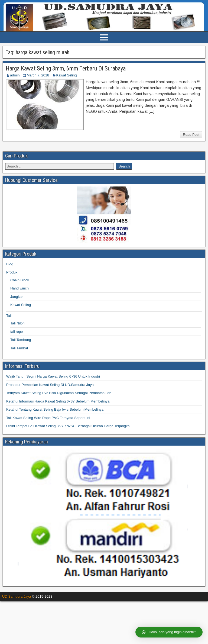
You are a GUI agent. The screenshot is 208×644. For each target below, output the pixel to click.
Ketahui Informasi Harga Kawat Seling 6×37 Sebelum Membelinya (58, 401)
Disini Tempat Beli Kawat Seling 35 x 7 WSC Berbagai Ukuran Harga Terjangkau (69, 426)
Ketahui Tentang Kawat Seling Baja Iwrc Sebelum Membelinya (55, 409)
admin (15, 75)
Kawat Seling (67, 75)
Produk (12, 272)
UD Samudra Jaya (17, 596)
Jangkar (17, 297)
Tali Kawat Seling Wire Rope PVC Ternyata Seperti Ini (48, 418)
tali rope (17, 332)
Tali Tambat (19, 348)
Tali (9, 316)
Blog (10, 264)
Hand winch (19, 288)
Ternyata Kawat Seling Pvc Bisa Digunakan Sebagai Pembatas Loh (59, 393)
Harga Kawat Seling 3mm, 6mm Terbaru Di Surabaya (66, 68)
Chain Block (20, 280)
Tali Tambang (21, 340)
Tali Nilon (17, 323)
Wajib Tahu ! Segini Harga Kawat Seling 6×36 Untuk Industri (53, 376)
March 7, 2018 (38, 75)
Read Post (191, 135)
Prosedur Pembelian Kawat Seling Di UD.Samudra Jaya (50, 385)
